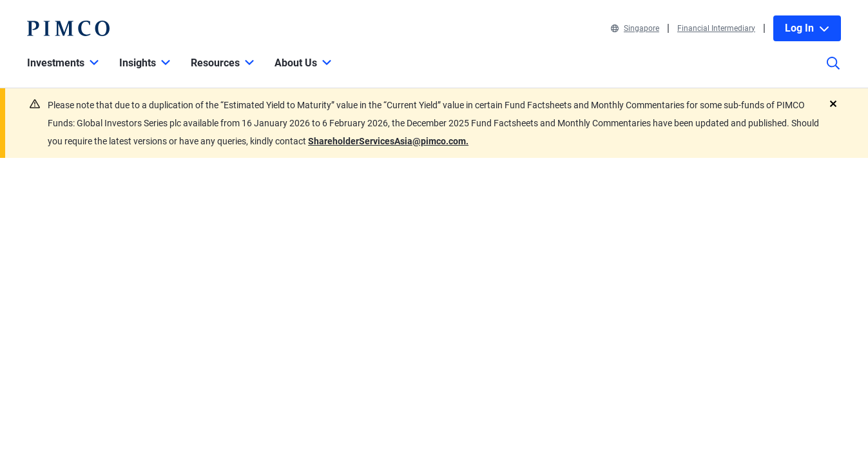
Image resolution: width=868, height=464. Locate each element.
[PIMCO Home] (68, 28)
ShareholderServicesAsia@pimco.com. (388, 141)
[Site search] (833, 72)
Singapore (635, 28)
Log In (807, 28)
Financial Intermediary (716, 28)
